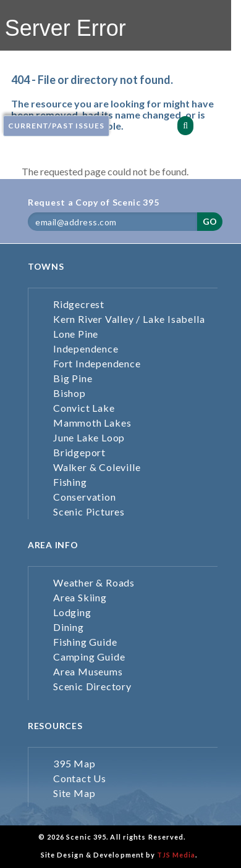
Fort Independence (97, 363)
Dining (69, 627)
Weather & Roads (94, 582)
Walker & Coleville (97, 467)
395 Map (74, 763)
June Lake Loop (89, 437)
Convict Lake (84, 408)
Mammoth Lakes (92, 423)
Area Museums (88, 671)
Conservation (85, 497)
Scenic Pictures (89, 511)
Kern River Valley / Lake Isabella (129, 319)
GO (210, 221)
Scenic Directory (92, 686)
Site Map (74, 793)
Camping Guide (89, 657)
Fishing (70, 482)
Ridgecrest (79, 304)
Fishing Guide (85, 642)
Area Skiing (80, 597)
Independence (86, 348)
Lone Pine (76, 334)
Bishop (70, 393)
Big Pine (73, 378)
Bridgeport (79, 452)
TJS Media (176, 855)
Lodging (72, 612)
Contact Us (80, 778)
